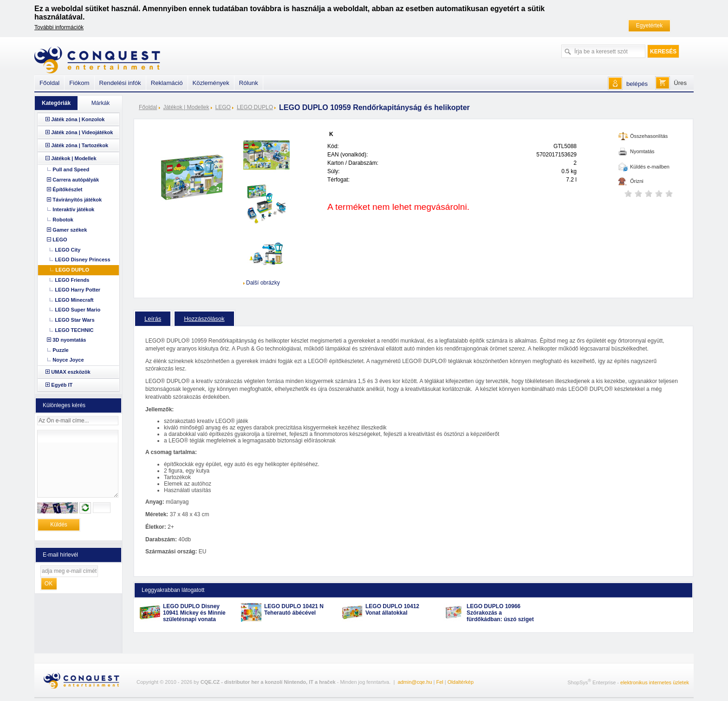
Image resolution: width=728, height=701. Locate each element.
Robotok (63, 220)
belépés (637, 84)
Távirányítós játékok (77, 200)
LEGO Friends (72, 280)
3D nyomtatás (69, 340)
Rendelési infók (120, 83)
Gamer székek (70, 230)
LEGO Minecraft (74, 300)
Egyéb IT (62, 385)
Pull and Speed (71, 169)
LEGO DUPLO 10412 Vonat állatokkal (392, 610)
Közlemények (211, 83)
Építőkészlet (67, 189)
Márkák (101, 103)
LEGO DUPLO (255, 107)
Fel (440, 682)
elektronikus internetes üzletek (655, 682)
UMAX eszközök (71, 372)
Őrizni (637, 181)
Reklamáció (167, 83)
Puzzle (60, 350)
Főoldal (148, 107)
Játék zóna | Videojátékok (82, 132)
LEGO (223, 107)
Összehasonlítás (649, 136)
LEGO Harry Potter (78, 290)
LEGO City (68, 250)
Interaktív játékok (73, 209)
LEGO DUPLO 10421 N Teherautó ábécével (294, 610)
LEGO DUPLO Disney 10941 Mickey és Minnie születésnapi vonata (194, 613)
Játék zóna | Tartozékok (80, 145)
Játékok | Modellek (186, 107)
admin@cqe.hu (415, 682)
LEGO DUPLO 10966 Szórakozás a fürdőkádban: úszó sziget (500, 613)
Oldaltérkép (461, 682)
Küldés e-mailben (650, 167)
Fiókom (79, 83)
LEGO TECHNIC (74, 330)
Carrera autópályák (76, 180)
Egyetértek (649, 26)
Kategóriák (56, 103)
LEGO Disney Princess (82, 260)
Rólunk (249, 83)
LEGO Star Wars (75, 320)
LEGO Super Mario (78, 310)
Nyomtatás (642, 151)
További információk (59, 27)
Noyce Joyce (68, 360)
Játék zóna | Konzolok (78, 119)
